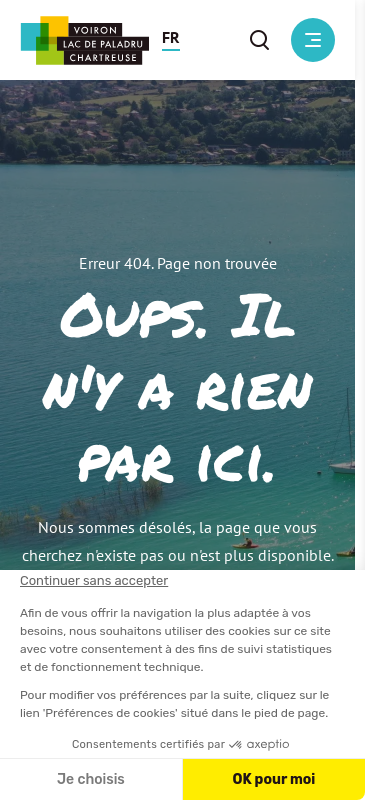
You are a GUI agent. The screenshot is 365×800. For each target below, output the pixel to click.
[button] (171, 40)
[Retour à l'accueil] (84, 40)
